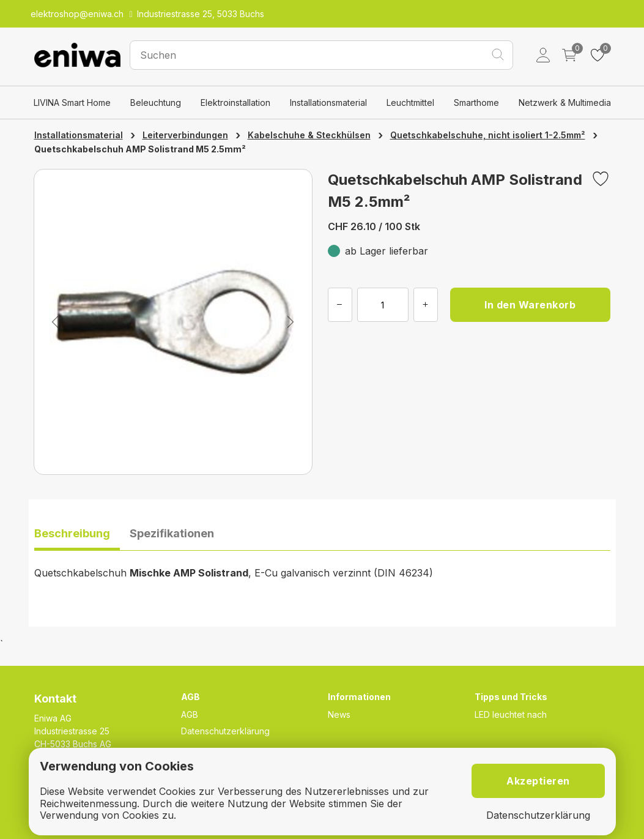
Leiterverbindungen (185, 135)
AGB (190, 714)
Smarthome (476, 103)
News (339, 714)
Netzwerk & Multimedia (565, 103)
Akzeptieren (538, 781)
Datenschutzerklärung (225, 731)
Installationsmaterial (328, 103)
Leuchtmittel (410, 103)
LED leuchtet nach (511, 714)
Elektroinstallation (235, 103)
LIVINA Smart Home (72, 103)
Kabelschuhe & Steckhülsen (309, 135)
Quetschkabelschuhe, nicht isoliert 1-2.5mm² (488, 135)
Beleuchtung (156, 103)
